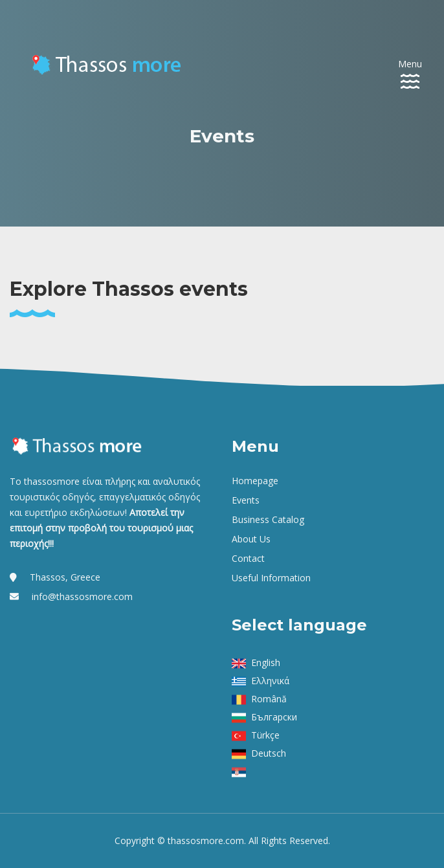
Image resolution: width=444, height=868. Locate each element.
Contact (248, 558)
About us (251, 539)
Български (274, 717)
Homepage (255, 481)
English (266, 662)
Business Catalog (268, 519)
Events (246, 500)
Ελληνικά (270, 681)
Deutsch (269, 753)
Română (269, 699)
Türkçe (265, 735)
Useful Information (271, 578)
